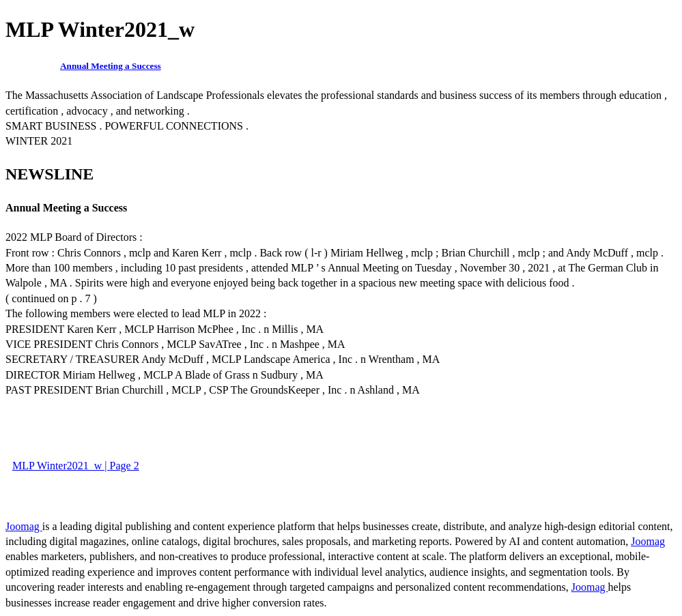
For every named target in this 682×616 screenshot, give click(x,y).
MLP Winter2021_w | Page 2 (76, 466)
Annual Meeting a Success (111, 66)
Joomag (24, 526)
